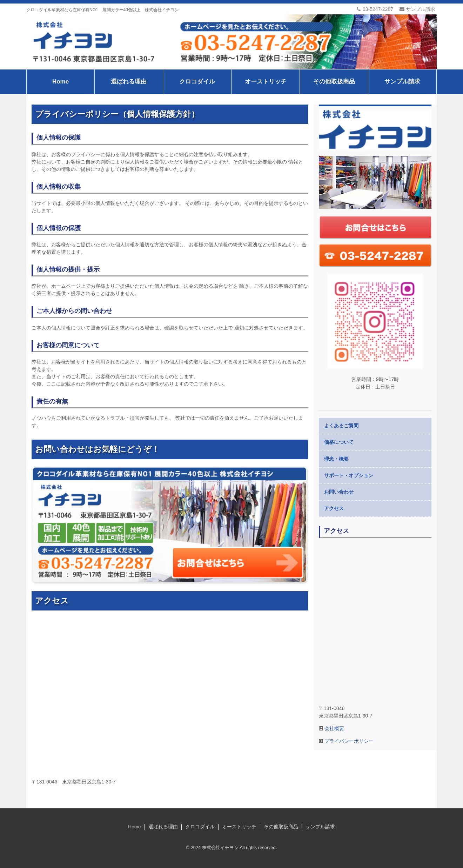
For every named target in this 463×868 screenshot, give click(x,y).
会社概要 (334, 728)
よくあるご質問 (341, 426)
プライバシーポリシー (348, 741)
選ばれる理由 (129, 82)
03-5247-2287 (375, 9)
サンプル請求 (417, 9)
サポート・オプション (349, 475)
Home (61, 82)
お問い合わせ (339, 492)
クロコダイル (197, 82)
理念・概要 (336, 459)
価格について (339, 442)
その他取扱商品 (334, 82)
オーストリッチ (266, 82)
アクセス (334, 508)
